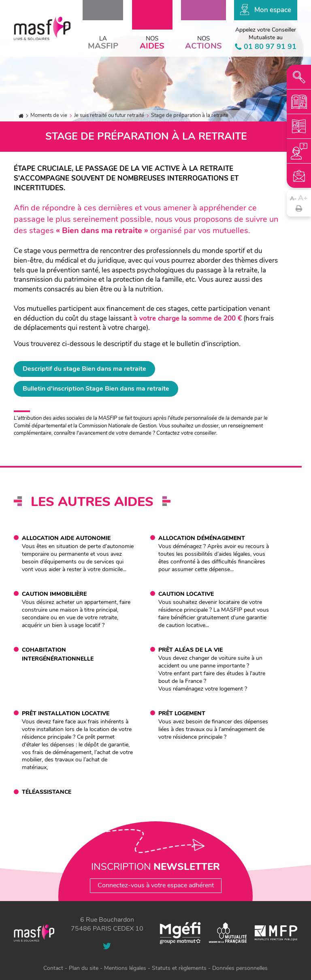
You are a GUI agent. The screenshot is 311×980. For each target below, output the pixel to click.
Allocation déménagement (202, 538)
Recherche (299, 77)
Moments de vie (49, 116)
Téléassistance (47, 792)
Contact (299, 176)
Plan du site (84, 968)
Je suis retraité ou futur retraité (109, 116)
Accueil (21, 116)
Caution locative (186, 594)
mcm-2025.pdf (299, 102)
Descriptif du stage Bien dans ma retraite (84, 369)
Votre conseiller (299, 151)
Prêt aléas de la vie (191, 650)
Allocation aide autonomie (66, 538)
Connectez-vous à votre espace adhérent (156, 885)
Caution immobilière (54, 594)
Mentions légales (125, 968)
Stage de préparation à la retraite (190, 116)
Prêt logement (182, 713)
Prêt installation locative (66, 713)
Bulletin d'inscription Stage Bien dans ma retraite (96, 389)
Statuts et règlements (179, 968)
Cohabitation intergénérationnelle (58, 654)
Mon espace (273, 10)
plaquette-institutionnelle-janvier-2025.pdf (299, 126)
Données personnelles (240, 968)
